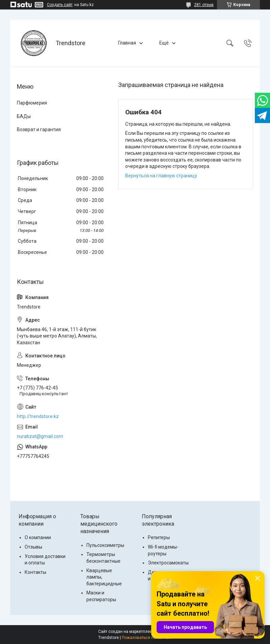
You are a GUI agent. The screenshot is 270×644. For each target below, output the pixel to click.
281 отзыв (204, 5)
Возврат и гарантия (39, 129)
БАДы (24, 116)
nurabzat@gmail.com (40, 436)
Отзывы (33, 547)
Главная (127, 43)
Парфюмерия (32, 103)
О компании (38, 537)
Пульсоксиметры (105, 545)
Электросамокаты (168, 563)
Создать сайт (60, 5)
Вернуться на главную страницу (161, 176)
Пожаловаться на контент (147, 638)
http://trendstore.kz (38, 416)
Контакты (35, 572)
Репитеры (159, 537)
